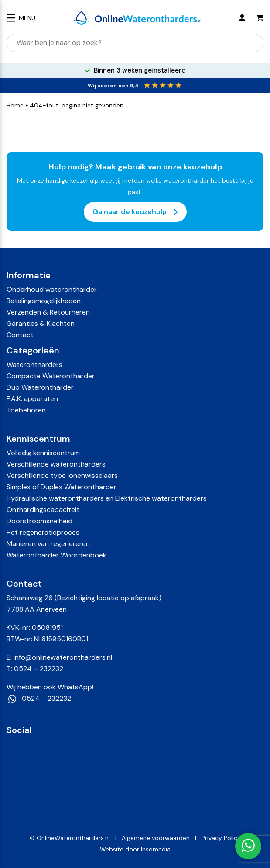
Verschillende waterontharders (56, 464)
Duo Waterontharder (40, 387)
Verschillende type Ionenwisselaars (62, 475)
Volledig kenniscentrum (43, 453)
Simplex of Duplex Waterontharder (62, 487)
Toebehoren (26, 410)
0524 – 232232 (39, 669)
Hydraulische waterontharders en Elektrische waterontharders (107, 498)
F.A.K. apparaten (32, 399)
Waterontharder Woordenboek (56, 555)
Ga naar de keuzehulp (135, 212)
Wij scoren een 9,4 (113, 86)
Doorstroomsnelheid (39, 521)
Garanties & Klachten (41, 323)
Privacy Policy (221, 838)
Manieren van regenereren (48, 544)
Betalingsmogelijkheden (44, 301)
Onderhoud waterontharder (52, 289)
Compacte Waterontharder (51, 376)
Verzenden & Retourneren (48, 312)
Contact (20, 335)
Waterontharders (34, 365)
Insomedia (156, 849)
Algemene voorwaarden (156, 838)
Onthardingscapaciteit (43, 510)
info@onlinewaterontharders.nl (63, 657)
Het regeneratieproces (43, 532)
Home (15, 105)
